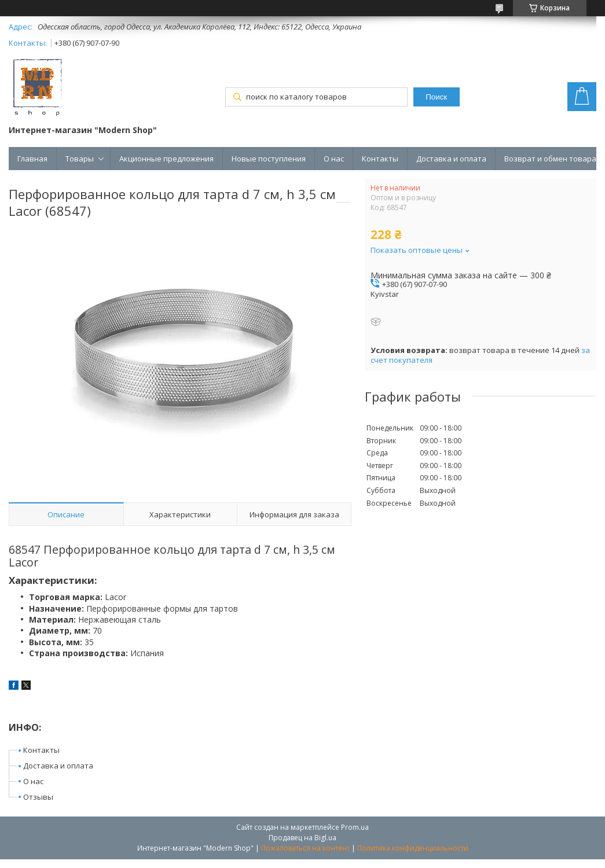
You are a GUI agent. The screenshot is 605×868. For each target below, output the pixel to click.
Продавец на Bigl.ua (302, 838)
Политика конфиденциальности (413, 848)
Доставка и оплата (451, 159)
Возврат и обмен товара (550, 159)
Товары (80, 159)
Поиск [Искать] (436, 97)
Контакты (380, 159)
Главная (32, 159)
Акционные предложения (166, 159)
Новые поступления (269, 159)
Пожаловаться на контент (305, 848)
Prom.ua (355, 827)
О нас (334, 159)
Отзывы (38, 797)
